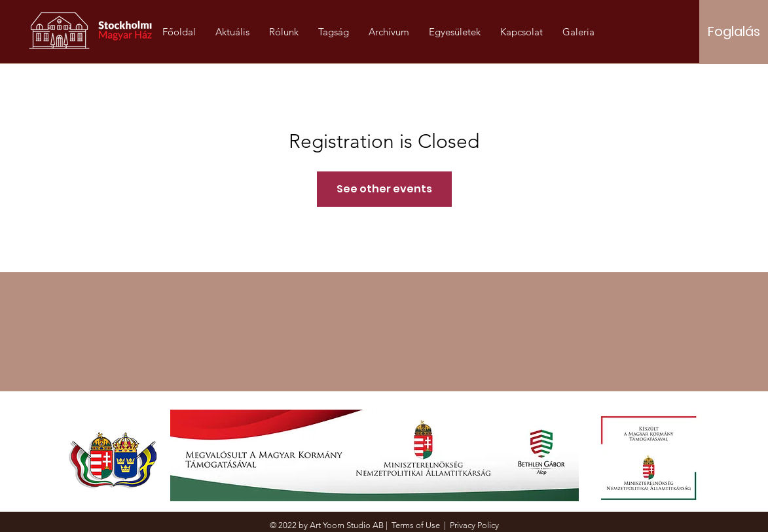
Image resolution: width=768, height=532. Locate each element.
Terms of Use (416, 525)
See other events (384, 189)
